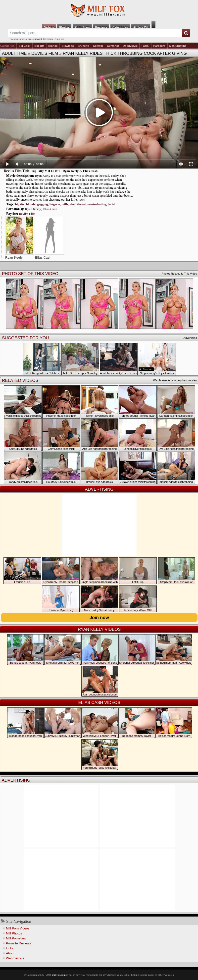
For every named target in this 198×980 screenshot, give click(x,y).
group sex (59, 39)
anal (30, 39)
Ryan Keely (33, 209)
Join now (99, 618)
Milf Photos (14, 933)
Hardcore (159, 46)
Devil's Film (45, 53)
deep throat (78, 204)
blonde (31, 204)
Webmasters (15, 958)
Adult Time (14, 53)
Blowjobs (68, 46)
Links (10, 948)
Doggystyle (130, 46)
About (10, 953)
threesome (48, 39)
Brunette (83, 46)
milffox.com (59, 975)
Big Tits (39, 46)
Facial (145, 46)
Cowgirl (98, 46)
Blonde (53, 46)
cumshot (38, 39)
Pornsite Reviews (18, 943)
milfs (65, 204)
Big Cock (25, 46)
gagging (42, 204)
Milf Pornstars (16, 938)
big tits (20, 204)
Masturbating (178, 46)
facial (111, 204)
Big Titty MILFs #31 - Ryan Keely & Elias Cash (65, 171)
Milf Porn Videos (18, 928)
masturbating (97, 204)
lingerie (55, 204)
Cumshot (113, 46)
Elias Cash (50, 209)
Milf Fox (99, 10)
